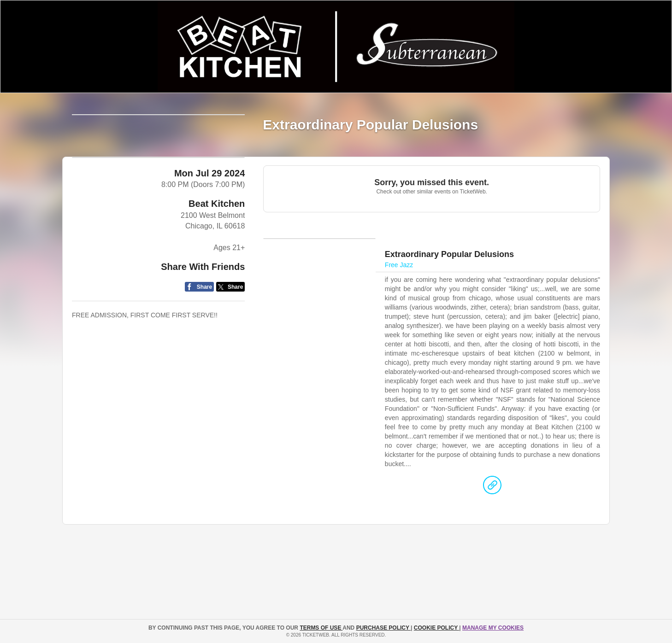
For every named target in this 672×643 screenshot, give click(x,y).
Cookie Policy (436, 628)
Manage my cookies (493, 628)
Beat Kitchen (217, 333)
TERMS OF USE (321, 628)
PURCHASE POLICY (383, 628)
